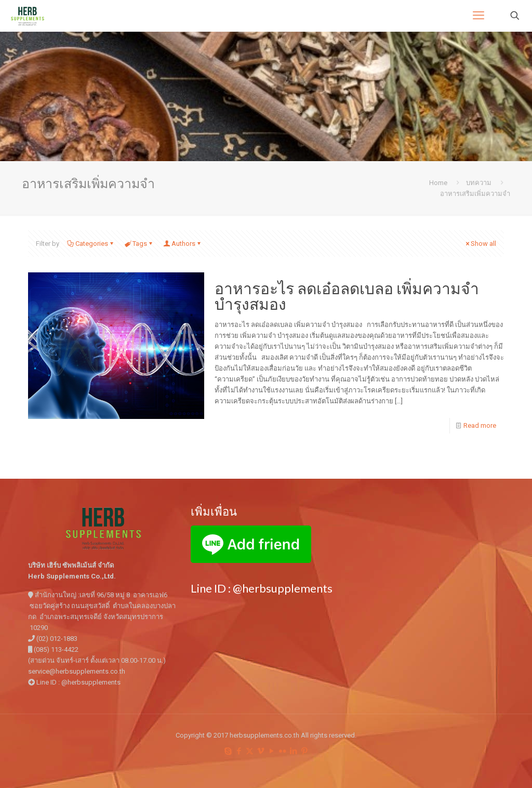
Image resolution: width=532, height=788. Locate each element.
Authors (183, 244)
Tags (139, 244)
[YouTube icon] (271, 751)
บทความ (479, 183)
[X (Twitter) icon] (250, 751)
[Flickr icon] (282, 751)
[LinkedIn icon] (293, 751)
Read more (480, 425)
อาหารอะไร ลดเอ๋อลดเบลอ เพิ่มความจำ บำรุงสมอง (347, 296)
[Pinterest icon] (304, 751)
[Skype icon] (228, 751)
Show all (480, 244)
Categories (91, 244)
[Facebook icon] (239, 751)
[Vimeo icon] (261, 751)
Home (438, 183)
